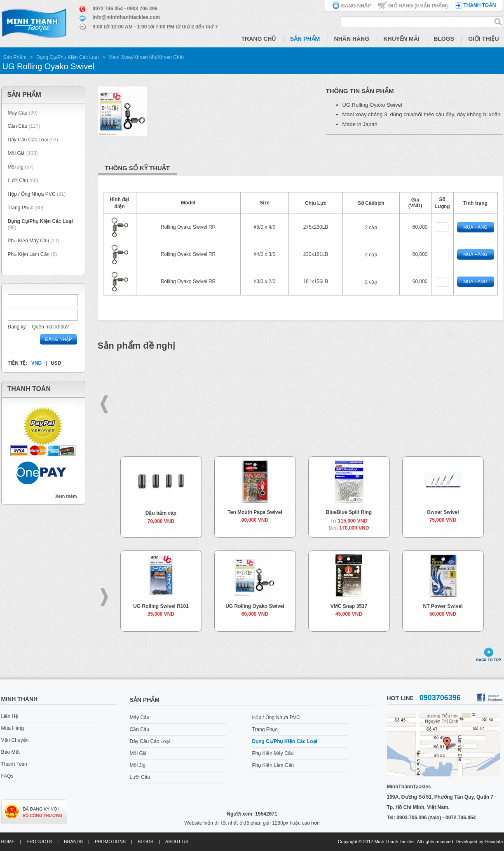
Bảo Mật (11, 752)
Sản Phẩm (305, 39)
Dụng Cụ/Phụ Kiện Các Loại (68, 57)
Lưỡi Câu (18, 181)
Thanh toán (479, 5)
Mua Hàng (475, 227)
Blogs (444, 39)
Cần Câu (18, 126)
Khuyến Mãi (401, 39)
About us (177, 842)
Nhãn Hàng (352, 39)
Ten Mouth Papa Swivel (255, 512)
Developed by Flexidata (479, 842)
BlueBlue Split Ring (349, 512)
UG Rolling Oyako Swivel (255, 606)
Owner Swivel (443, 512)
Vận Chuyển (15, 740)
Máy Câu (18, 113)
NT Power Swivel (443, 606)
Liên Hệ (10, 716)
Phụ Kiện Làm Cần (29, 254)
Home (8, 842)
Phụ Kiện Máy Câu (29, 241)
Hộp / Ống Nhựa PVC (32, 194)
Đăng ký (17, 327)
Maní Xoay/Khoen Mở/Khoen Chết (146, 57)
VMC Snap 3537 (349, 606)
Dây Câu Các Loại (28, 140)
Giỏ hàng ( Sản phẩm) (418, 6)
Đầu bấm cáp (161, 513)
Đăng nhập (356, 6)
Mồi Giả (16, 153)
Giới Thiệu (483, 39)
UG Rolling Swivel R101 (161, 606)
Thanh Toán (14, 764)
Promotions (110, 842)
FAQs (7, 776)
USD (56, 363)
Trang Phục (21, 208)
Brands (73, 842)
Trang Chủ (259, 39)
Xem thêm (66, 496)
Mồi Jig (16, 167)
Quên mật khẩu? (50, 327)
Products (39, 842)
